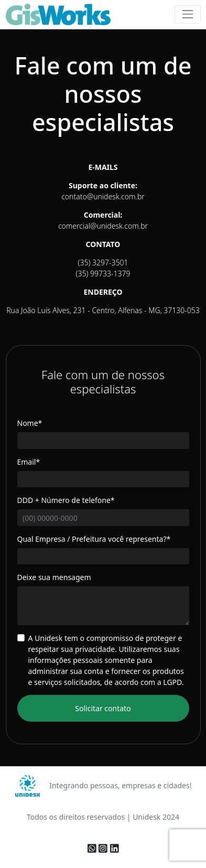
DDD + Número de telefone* (66, 500)
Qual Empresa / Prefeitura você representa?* (94, 539)
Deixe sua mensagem (54, 577)
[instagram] (104, 849)
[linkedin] (115, 849)
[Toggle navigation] (187, 14)
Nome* (30, 423)
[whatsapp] (93, 849)
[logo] (58, 14)
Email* (29, 462)
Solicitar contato (103, 708)
